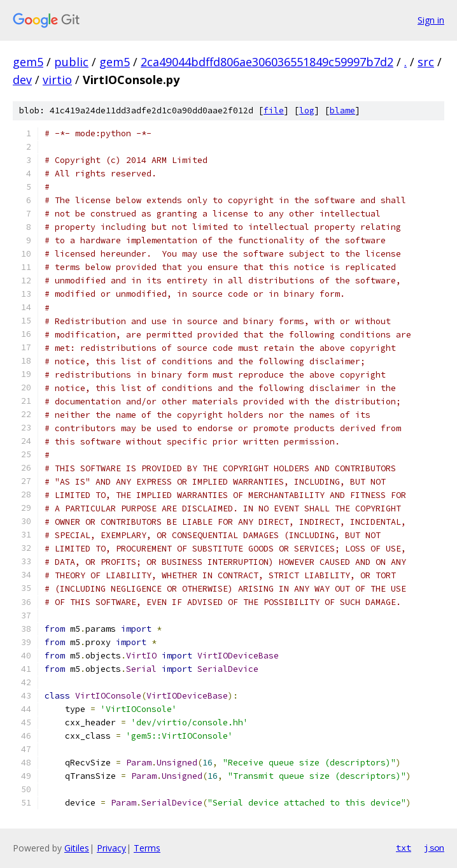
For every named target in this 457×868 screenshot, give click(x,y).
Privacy (111, 848)
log (307, 110)
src (426, 62)
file (274, 110)
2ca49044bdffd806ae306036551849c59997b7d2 (267, 62)
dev (22, 80)
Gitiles (77, 848)
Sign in (431, 20)
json (434, 848)
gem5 (28, 62)
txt (404, 848)
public (71, 62)
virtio (57, 80)
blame (342, 110)
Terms (147, 848)
